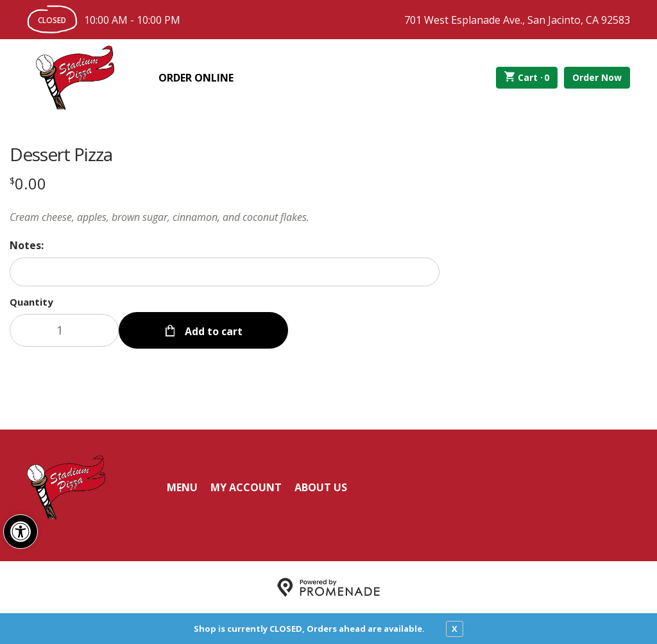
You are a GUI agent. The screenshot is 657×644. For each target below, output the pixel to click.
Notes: (27, 245)
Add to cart (212, 330)
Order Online (196, 78)
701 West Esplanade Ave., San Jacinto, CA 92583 (517, 20)
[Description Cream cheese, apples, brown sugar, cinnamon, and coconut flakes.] (225, 217)
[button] (21, 532)
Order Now (597, 77)
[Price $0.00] (28, 183)
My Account (246, 487)
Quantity (31, 302)
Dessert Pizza (61, 154)
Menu (182, 487)
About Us (321, 487)
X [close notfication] (455, 629)
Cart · (527, 78)
